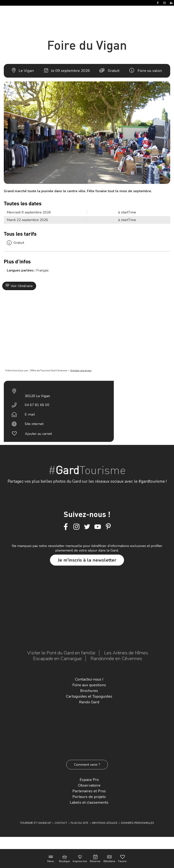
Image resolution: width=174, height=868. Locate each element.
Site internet (34, 424)
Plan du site (80, 823)
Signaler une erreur (81, 371)
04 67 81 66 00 (37, 405)
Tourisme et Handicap (36, 823)
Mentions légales (105, 823)
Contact (61, 823)
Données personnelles (138, 823)
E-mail (30, 414)
